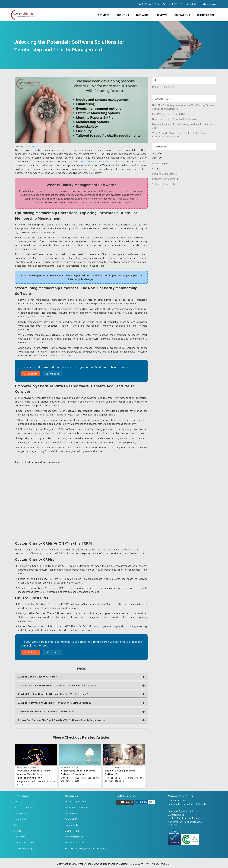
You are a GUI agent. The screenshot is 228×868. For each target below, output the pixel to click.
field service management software (100, 161)
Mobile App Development (78, 807)
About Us (123, 15)
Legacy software (73, 825)
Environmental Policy (24, 842)
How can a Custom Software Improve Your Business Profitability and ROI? (34, 774)
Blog (16, 825)
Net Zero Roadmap (23, 848)
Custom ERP (71, 819)
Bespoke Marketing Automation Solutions (85, 848)
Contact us (182, 15)
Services (104, 15)
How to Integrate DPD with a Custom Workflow (177, 119)
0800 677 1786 (149, 4)
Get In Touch (30, 374)
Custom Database (74, 837)
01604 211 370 (173, 4)
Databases (158, 164)
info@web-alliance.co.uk (202, 4)
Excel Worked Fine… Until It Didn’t (170, 114)
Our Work (143, 15)
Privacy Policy (21, 819)
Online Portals (72, 831)
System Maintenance (76, 842)
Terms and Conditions (24, 807)
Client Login (205, 15)
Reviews (162, 15)
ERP (154, 169)
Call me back (52, 374)
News (16, 801)
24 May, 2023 (29, 147)
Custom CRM (71, 813)
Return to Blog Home (163, 87)
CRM (155, 158)
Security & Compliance (164, 174)
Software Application (75, 801)
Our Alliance (19, 837)
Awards (17, 831)
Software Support (162, 184)
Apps (155, 153)
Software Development (164, 179)
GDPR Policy (20, 813)
